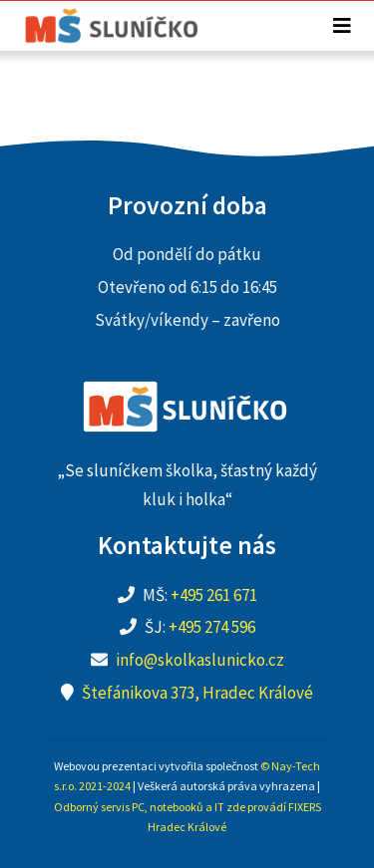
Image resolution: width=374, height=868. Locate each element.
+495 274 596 (212, 627)
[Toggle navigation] (342, 26)
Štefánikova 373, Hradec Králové (197, 693)
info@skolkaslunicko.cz (200, 660)
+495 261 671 (214, 595)
